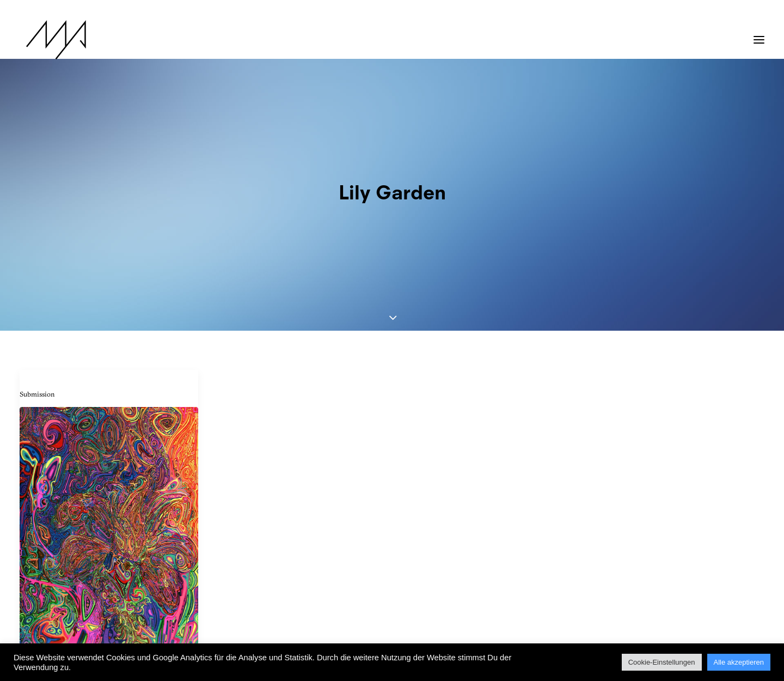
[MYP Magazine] (50, 40)
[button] (759, 34)
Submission (37, 250)
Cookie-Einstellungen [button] (662, 662)
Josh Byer (41, 537)
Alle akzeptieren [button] (739, 662)
